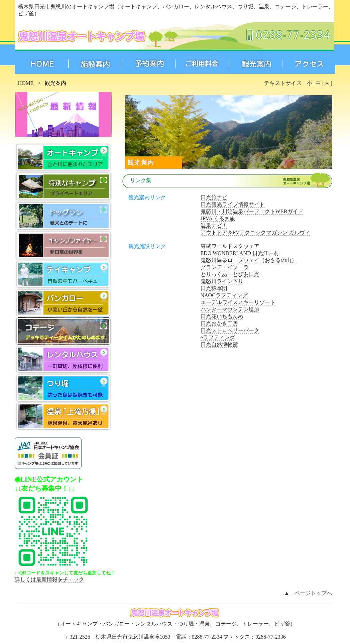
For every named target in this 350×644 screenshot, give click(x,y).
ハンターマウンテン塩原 (230, 309)
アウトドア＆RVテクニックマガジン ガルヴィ (256, 232)
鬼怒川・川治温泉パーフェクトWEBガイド (252, 211)
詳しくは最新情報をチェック (49, 579)
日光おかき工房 (219, 323)
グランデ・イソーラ (225, 267)
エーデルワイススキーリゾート (238, 302)
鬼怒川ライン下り (222, 281)
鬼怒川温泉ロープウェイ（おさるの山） (249, 260)
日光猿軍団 (214, 288)
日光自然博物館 (219, 344)
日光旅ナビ (214, 197)
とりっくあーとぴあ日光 (230, 274)
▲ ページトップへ (308, 593)
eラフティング (218, 337)
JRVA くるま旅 (218, 218)
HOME (26, 83)
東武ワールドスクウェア (230, 246)
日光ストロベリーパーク (230, 330)
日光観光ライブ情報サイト (233, 204)
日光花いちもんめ (222, 316)
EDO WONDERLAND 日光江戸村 (240, 253)
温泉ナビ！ (214, 225)
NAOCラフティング (224, 295)
